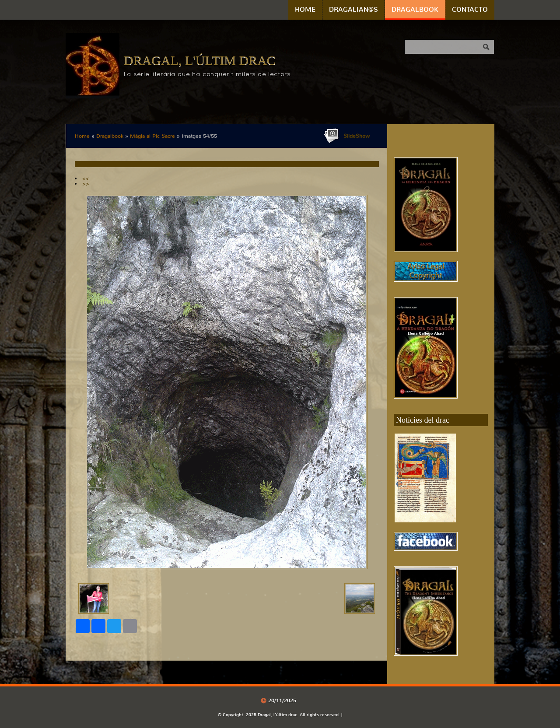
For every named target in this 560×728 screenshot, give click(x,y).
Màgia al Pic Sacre (152, 136)
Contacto (470, 10)
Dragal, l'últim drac (200, 60)
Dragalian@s (353, 10)
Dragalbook (415, 10)
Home (305, 10)
